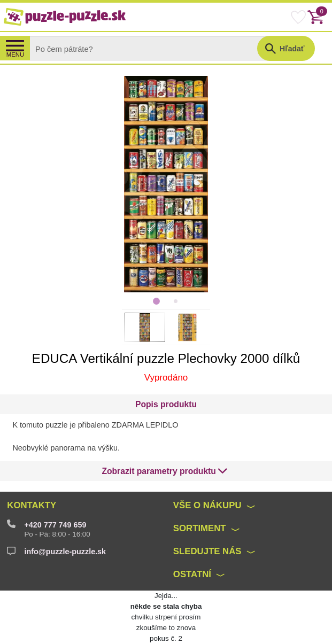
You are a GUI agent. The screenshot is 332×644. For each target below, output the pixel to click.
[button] (165, 471)
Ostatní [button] (192, 574)
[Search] (152, 48)
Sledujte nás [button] (207, 551)
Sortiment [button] (200, 528)
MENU (15, 55)
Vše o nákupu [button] (207, 505)
